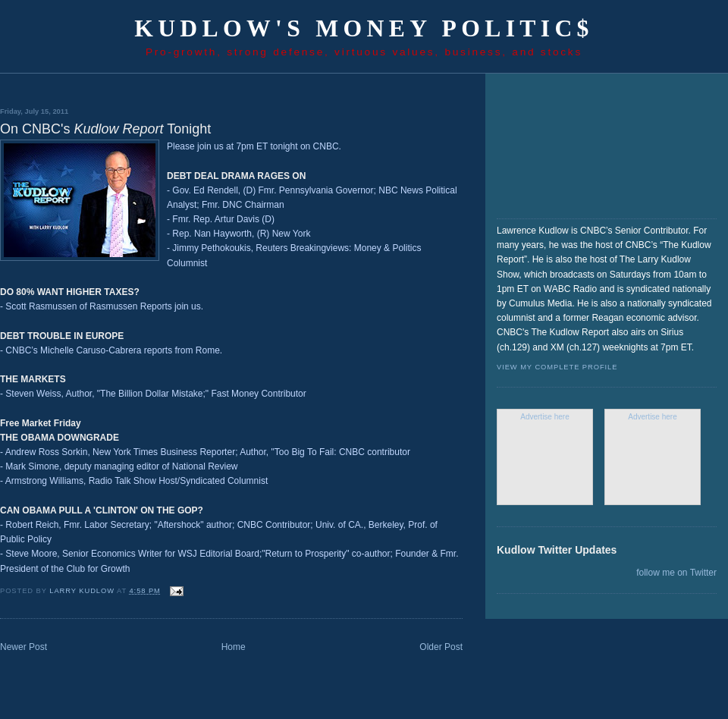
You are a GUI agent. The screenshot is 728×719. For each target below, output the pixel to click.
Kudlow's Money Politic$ (364, 28)
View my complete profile (557, 367)
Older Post (441, 647)
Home (234, 647)
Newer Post (24, 647)
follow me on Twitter (676, 573)
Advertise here (544, 417)
